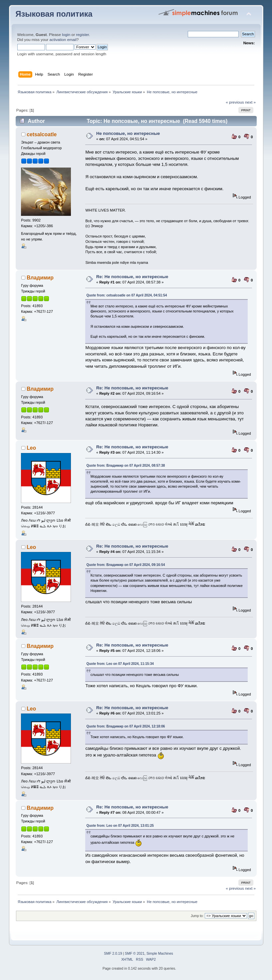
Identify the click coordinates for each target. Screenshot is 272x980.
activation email (63, 40)
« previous (235, 102)
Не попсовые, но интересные (128, 133)
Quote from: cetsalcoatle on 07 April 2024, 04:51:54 (127, 295)
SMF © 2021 (135, 954)
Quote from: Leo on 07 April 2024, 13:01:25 (120, 826)
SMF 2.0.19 (113, 954)
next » (250, 102)
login (66, 35)
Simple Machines (160, 954)
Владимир (40, 278)
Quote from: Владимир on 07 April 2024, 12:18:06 (126, 726)
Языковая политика (54, 14)
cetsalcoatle (42, 134)
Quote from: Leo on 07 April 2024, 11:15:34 (120, 664)
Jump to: (197, 916)
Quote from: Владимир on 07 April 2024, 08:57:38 (126, 466)
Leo (31, 448)
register (82, 35)
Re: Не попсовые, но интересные (132, 277)
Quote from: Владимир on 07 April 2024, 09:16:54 (126, 565)
